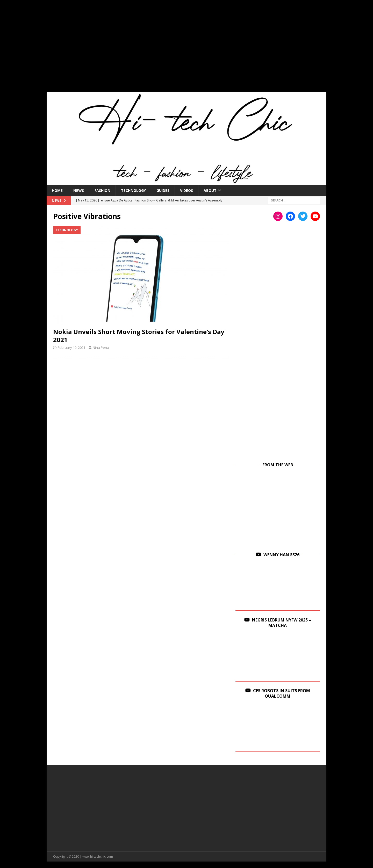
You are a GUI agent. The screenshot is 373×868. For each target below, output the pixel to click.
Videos (187, 190)
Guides (163, 190)
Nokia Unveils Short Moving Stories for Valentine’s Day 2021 (139, 336)
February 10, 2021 (71, 348)
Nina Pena (101, 348)
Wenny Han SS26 (281, 555)
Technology (133, 190)
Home (57, 190)
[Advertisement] (187, 49)
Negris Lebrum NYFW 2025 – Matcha (282, 623)
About (210, 190)
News (79, 190)
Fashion (102, 190)
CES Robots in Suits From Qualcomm (282, 693)
